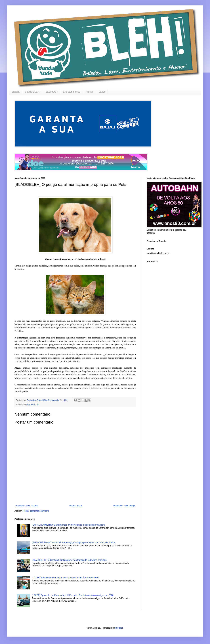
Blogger (119, 628)
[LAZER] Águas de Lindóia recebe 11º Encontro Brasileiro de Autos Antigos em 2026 (73, 595)
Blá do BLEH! (33, 92)
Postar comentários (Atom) (36, 511)
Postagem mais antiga (124, 506)
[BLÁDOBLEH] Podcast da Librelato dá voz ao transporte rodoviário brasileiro (69, 560)
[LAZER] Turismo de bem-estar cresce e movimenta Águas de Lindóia (66, 578)
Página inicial (76, 506)
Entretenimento (72, 92)
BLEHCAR (52, 92)
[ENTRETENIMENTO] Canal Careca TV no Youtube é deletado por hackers (68, 525)
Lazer (102, 92)
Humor (89, 92)
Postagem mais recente (27, 506)
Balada (16, 92)
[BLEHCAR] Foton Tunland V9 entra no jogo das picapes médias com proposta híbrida (74, 542)
